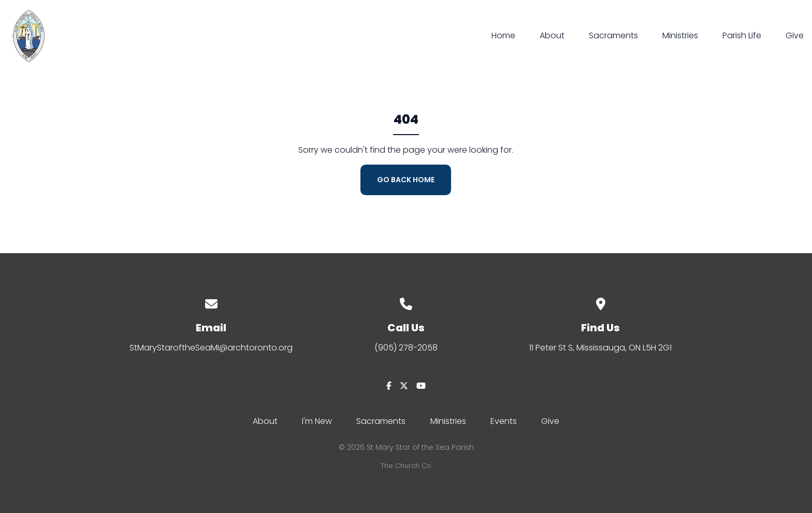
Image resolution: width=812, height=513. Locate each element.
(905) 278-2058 (406, 348)
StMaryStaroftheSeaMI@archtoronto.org (211, 348)
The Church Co (406, 466)
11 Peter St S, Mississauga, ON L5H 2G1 (600, 348)
